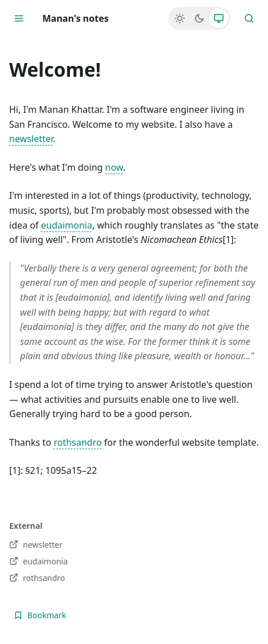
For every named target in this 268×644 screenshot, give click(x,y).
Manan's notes (76, 18)
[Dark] (199, 18)
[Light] (180, 18)
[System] (219, 18)
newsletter (31, 139)
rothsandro (78, 442)
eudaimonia (66, 225)
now (114, 167)
